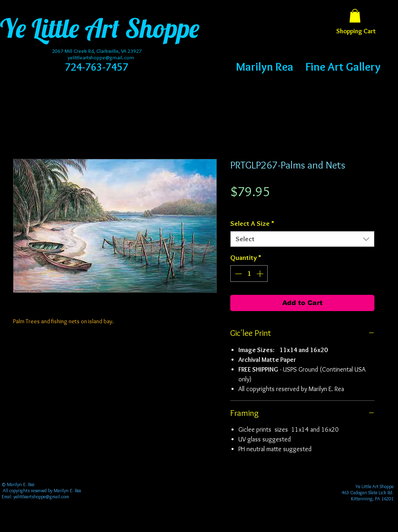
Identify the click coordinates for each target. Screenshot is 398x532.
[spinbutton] (249, 274)
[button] (355, 16)
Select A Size (252, 223)
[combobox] (302, 239)
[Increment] (261, 274)
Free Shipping (246, 207)
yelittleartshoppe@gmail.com (101, 57)
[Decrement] (238, 274)
